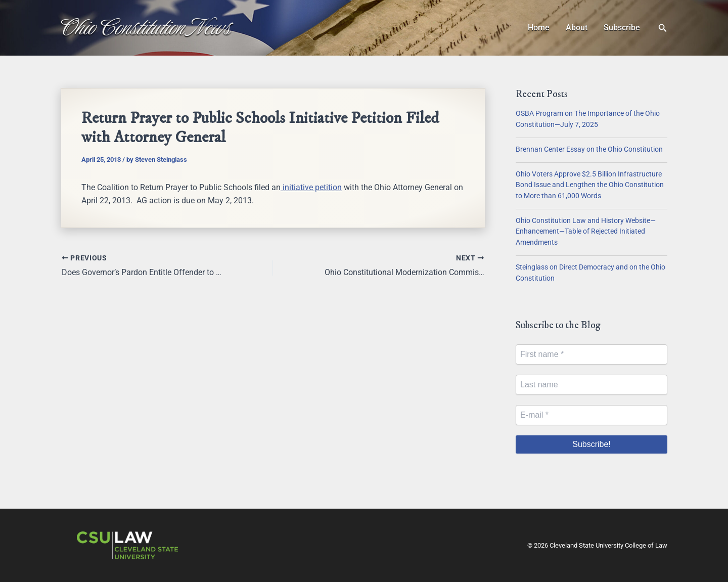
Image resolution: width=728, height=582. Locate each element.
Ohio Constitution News (146, 27)
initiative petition (311, 187)
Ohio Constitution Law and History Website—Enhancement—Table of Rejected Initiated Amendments (586, 232)
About (577, 28)
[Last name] (591, 385)
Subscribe (622, 28)
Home (539, 28)
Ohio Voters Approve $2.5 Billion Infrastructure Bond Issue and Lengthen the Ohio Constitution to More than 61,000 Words (590, 185)
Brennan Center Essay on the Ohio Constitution (589, 149)
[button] (663, 28)
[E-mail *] (591, 415)
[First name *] (591, 354)
